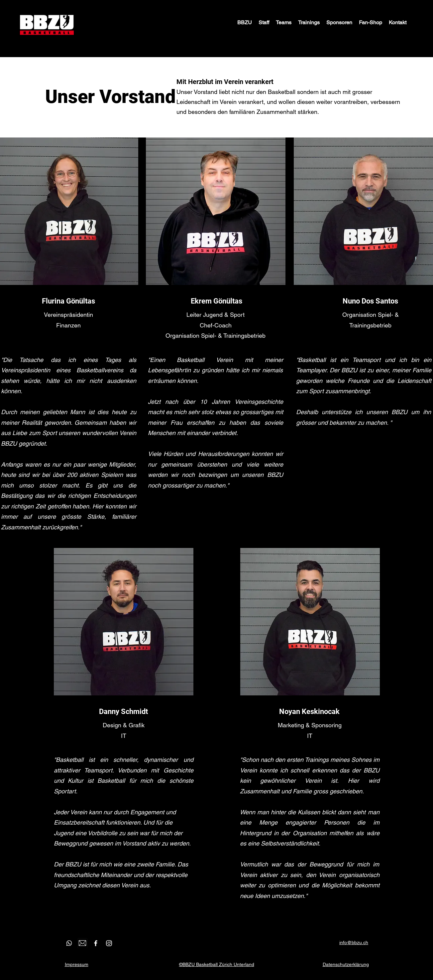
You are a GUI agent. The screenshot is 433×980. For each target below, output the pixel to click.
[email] (82, 943)
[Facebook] (96, 943)
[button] (264, 23)
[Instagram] (109, 943)
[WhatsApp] (69, 943)
